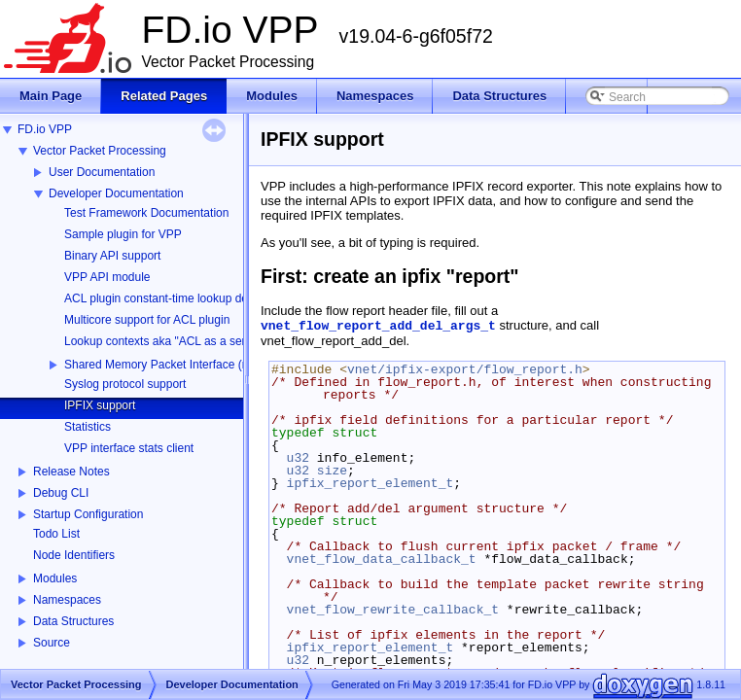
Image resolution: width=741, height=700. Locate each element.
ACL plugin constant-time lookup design (167, 298)
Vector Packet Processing (100, 151)
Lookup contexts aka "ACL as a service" (167, 341)
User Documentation (102, 172)
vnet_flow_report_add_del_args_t (378, 326)
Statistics (88, 427)
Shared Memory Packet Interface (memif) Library (190, 365)
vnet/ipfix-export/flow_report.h (465, 369)
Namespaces (67, 600)
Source (52, 643)
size (332, 471)
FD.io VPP (45, 129)
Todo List (56, 534)
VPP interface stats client (129, 448)
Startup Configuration (88, 514)
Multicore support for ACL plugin (147, 320)
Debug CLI (61, 493)
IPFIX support (100, 405)
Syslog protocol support (125, 384)
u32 (298, 458)
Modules (55, 578)
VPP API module (107, 277)
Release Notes (71, 472)
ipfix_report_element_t (370, 483)
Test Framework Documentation (146, 213)
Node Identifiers (74, 555)
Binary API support (112, 256)
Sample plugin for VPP (123, 234)
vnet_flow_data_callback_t (382, 559)
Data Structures (73, 621)
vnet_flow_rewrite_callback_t (393, 610)
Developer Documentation (116, 193)
